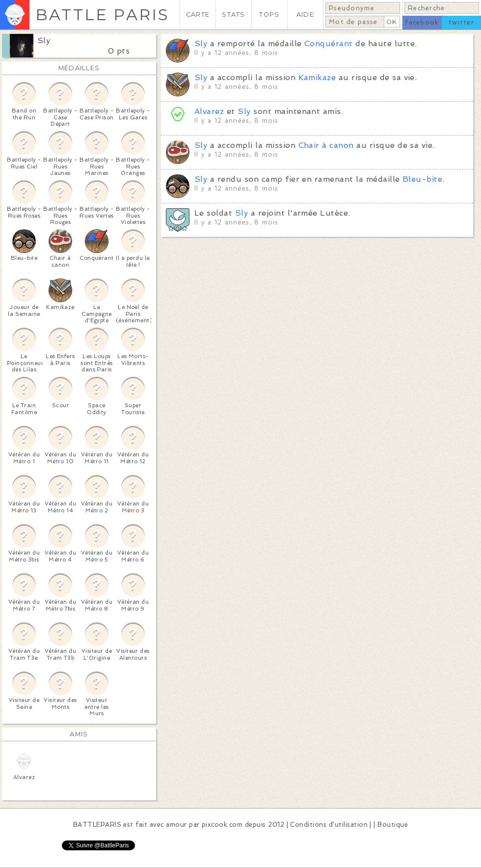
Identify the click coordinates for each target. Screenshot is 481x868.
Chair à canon (326, 145)
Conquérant (329, 43)
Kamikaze (317, 77)
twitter (461, 22)
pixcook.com (222, 825)
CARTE (198, 14)
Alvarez (209, 111)
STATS (233, 14)
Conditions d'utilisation (329, 825)
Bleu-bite (422, 179)
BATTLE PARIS (102, 14)
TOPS (269, 14)
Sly (44, 41)
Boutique (393, 825)
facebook (422, 22)
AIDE (305, 14)
